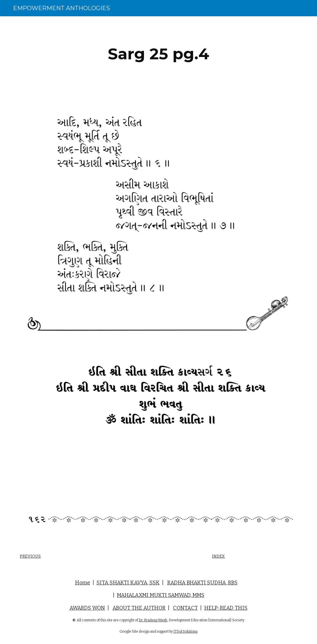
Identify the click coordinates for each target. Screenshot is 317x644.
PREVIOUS (30, 556)
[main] (158, 54)
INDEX (218, 556)
